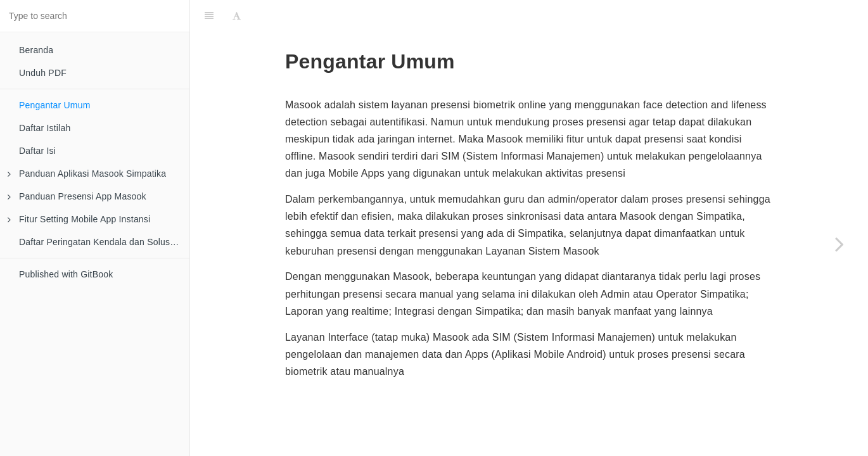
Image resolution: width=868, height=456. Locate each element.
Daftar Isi (37, 151)
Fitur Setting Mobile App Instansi (79, 219)
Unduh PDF (43, 73)
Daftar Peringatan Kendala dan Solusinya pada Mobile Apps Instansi (104, 242)
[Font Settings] (237, 16)
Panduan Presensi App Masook (77, 196)
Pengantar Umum (55, 105)
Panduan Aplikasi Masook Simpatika (87, 174)
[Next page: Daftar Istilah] (839, 244)
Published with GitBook (66, 274)
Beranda (36, 50)
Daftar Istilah (45, 128)
